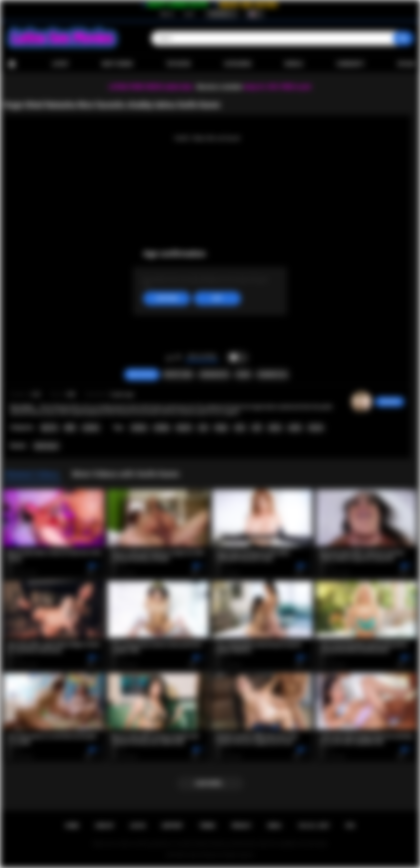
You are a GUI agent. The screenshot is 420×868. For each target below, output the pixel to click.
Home (12, 64)
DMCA (274, 826)
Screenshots (214, 375)
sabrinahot (390, 402)
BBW (70, 428)
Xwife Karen (46, 446)
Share (243, 375)
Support (172, 826)
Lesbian (91, 428)
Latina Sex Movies (203, 855)
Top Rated (178, 64)
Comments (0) (272, 375)
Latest (61, 64)
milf (257, 428)
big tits (184, 428)
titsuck (316, 428)
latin (240, 428)
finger (221, 428)
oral (203, 428)
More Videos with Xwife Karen (126, 474)
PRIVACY (241, 826)
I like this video (169, 358)
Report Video (178, 375)
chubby (162, 428)
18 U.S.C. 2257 (314, 826)
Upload (406, 64)
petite (295, 428)
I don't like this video (178, 358)
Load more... (210, 783)
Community (350, 64)
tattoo (275, 428)
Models (294, 64)
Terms (207, 826)
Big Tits (49, 428)
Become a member (220, 87)
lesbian (139, 428)
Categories (237, 64)
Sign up (167, 14)
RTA (350, 826)
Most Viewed (117, 64)
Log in (189, 14)
